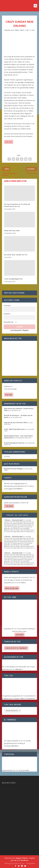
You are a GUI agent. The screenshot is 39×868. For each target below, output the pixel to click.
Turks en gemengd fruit (13, 279)
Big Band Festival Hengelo (13, 469)
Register (26, 330)
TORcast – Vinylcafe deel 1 (14, 553)
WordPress (24, 860)
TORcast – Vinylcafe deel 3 (14, 520)
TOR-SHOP (9, 506)
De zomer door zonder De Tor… (16, 255)
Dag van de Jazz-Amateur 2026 (15, 422)
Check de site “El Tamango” (16, 648)
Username (7, 305)
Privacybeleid (30, 863)
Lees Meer (19, 635)
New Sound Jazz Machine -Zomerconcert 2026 (19, 409)
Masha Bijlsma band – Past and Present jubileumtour (18, 437)
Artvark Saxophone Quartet (14, 443)
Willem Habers (20, 30)
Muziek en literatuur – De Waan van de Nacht (18, 416)
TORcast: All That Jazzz (17, 515)
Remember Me (9, 322)
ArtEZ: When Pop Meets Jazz (14, 429)
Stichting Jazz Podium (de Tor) (14, 863)
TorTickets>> (18, 489)
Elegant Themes (22, 858)
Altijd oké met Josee (12, 231)
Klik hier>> (19, 669)
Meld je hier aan (12, 588)
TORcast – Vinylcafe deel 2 (14, 536)
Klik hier (9, 142)
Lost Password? (16, 330)
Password (7, 314)
